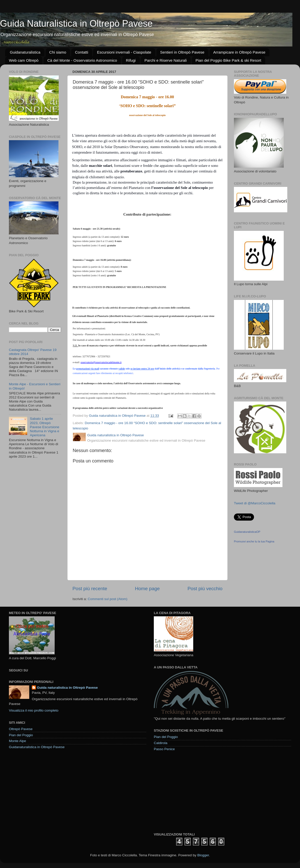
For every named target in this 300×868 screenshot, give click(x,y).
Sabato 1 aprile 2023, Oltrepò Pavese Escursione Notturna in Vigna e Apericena (44, 427)
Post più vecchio (205, 589)
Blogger (203, 855)
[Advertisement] (192, 792)
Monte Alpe (18, 741)
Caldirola (161, 743)
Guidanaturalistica (25, 52)
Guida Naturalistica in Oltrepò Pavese (76, 23)
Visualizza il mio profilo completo (34, 710)
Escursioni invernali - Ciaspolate (124, 52)
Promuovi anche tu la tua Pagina (254, 541)
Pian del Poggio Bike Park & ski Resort (228, 60)
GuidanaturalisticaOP (247, 532)
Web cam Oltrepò (24, 60)
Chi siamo (58, 52)
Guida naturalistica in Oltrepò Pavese (67, 688)
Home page (147, 589)
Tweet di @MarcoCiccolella (255, 503)
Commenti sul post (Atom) (108, 599)
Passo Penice (164, 749)
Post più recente (90, 589)
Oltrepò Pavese (21, 729)
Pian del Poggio (21, 735)
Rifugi (131, 60)
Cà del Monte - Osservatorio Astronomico (82, 60)
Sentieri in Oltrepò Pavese (182, 52)
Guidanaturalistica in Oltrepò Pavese (37, 747)
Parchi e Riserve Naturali (166, 60)
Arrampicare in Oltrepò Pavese (239, 52)
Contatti (82, 52)
